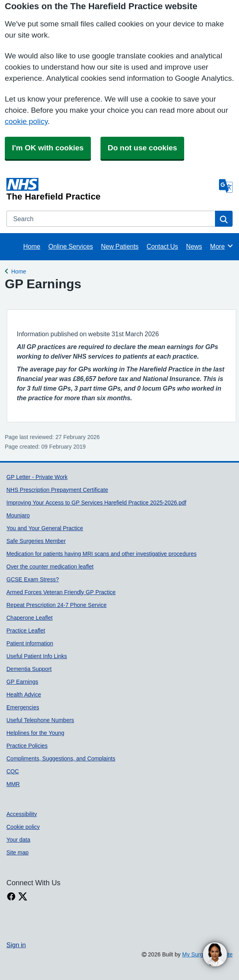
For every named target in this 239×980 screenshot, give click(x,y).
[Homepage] (111, 190)
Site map (17, 852)
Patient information (30, 643)
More (222, 246)
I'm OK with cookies (48, 148)
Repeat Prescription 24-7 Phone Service (56, 605)
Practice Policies (27, 746)
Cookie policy (23, 827)
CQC (13, 771)
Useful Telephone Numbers (40, 720)
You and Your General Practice (45, 528)
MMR (13, 784)
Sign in (16, 945)
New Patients (120, 246)
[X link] (23, 897)
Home (32, 246)
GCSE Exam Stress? (33, 579)
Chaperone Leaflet (29, 618)
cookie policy (26, 121)
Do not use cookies (142, 148)
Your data (18, 840)
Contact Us (162, 246)
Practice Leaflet (26, 631)
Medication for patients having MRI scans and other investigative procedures (101, 554)
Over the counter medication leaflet (50, 567)
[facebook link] (11, 897)
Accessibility (22, 814)
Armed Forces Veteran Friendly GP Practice (61, 592)
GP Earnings (22, 682)
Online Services (71, 246)
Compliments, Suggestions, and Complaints (61, 758)
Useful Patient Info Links (37, 656)
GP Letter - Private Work (37, 477)
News (194, 246)
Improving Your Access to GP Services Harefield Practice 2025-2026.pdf (96, 503)
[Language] (226, 186)
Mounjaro (18, 515)
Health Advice (24, 695)
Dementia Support (29, 669)
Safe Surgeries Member (36, 541)
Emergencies (23, 707)
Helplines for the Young (35, 733)
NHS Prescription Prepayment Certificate (57, 490)
